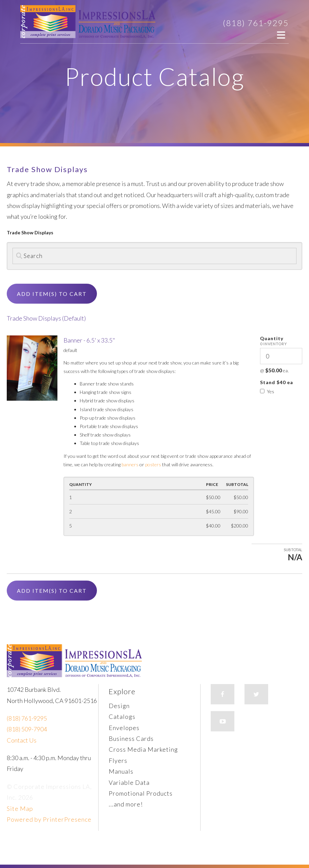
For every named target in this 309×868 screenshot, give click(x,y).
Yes (267, 391)
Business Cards (131, 738)
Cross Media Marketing (143, 749)
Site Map (20, 808)
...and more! (126, 804)
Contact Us (22, 740)
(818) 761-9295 (256, 23)
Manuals (121, 771)
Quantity (272, 338)
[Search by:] (154, 256)
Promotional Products (141, 793)
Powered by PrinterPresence (49, 819)
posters (153, 464)
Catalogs (122, 717)
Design (119, 706)
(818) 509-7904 (27, 729)
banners (130, 464)
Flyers (118, 760)
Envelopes (124, 728)
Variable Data (129, 782)
